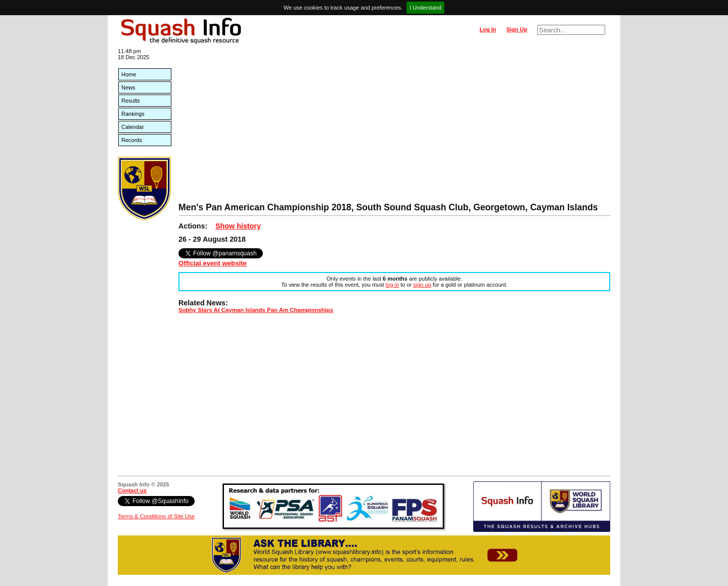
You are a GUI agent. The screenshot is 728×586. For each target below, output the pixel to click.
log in (392, 285)
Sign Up (517, 29)
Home (129, 74)
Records (132, 140)
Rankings (133, 114)
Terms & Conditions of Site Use (156, 516)
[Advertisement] (394, 126)
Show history (238, 226)
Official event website (213, 263)
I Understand (425, 8)
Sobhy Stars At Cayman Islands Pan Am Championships (256, 310)
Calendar (133, 127)
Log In (488, 29)
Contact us (132, 490)
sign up (422, 285)
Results (131, 101)
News (128, 87)
